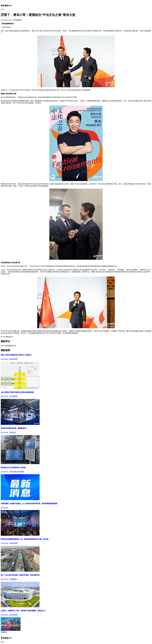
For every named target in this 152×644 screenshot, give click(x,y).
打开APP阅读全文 (7, 337)
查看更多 (4, 632)
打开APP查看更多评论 (8, 346)
